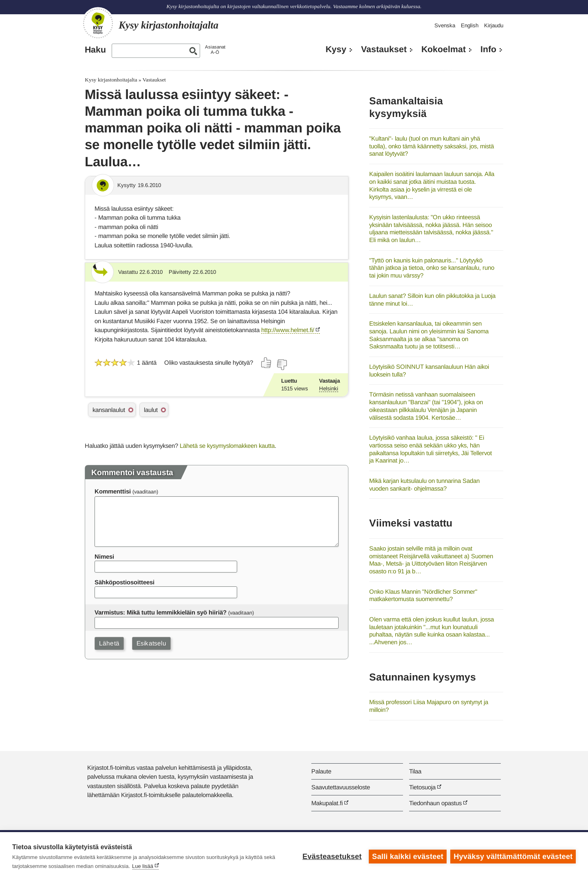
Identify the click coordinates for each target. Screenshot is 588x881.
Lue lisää (143, 866)
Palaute (321, 771)
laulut (151, 410)
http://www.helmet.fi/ (288, 330)
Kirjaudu (494, 25)
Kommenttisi (113, 491)
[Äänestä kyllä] (266, 363)
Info (488, 49)
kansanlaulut (109, 410)
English (470, 25)
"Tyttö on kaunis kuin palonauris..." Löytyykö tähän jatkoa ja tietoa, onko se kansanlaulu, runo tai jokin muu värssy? (432, 268)
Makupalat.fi (327, 803)
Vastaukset (384, 49)
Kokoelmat (444, 49)
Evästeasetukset (332, 857)
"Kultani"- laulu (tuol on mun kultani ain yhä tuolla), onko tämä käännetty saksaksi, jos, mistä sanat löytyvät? (432, 146)
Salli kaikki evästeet (408, 857)
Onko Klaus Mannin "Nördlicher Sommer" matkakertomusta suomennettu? (423, 595)
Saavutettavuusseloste (341, 787)
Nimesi (104, 556)
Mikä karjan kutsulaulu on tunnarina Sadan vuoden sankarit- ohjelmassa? (424, 485)
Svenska (445, 25)
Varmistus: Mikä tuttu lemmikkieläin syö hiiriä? (161, 612)
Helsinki (329, 389)
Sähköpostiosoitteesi (124, 582)
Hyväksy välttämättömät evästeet (513, 857)
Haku (95, 50)
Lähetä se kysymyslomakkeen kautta (227, 446)
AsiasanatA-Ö (215, 50)
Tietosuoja (422, 787)
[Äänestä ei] (282, 365)
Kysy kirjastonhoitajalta (111, 80)
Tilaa (415, 771)
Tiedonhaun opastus (435, 803)
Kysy (336, 49)
